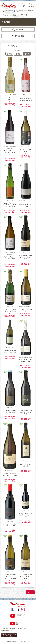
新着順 (9, 54)
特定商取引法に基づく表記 (19, 629)
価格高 (18, 54)
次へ (30, 592)
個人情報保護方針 (8, 631)
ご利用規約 (6, 629)
